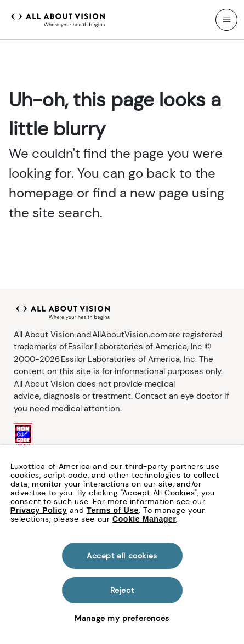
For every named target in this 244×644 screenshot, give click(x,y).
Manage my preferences (122, 618)
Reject (122, 590)
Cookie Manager (144, 519)
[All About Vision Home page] (58, 19)
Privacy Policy (39, 510)
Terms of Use (113, 510)
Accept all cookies (122, 556)
